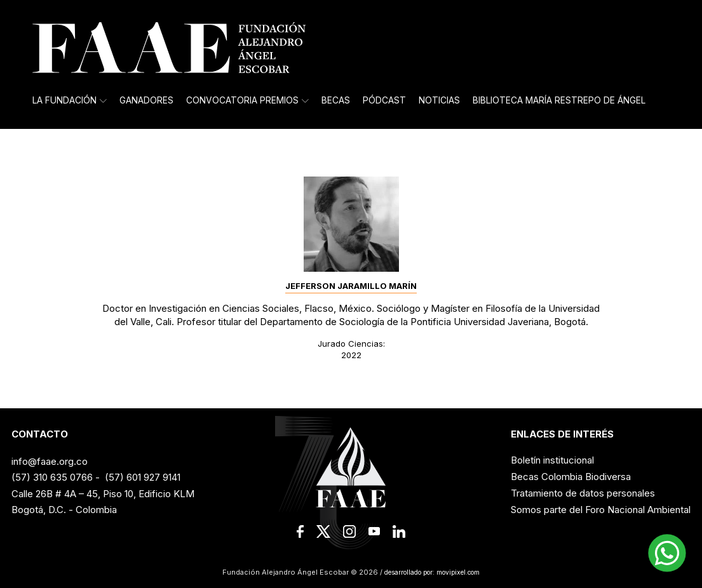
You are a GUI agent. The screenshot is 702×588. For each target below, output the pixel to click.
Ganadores (146, 100)
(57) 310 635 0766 (52, 477)
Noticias (439, 100)
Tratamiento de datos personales (583, 493)
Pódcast (384, 100)
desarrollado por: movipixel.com (431, 572)
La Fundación (70, 100)
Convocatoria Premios (247, 100)
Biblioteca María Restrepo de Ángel (559, 100)
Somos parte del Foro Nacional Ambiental (601, 510)
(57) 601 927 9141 (143, 477)
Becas (336, 100)
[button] (667, 553)
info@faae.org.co (50, 461)
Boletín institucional (552, 460)
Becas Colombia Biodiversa (571, 477)
